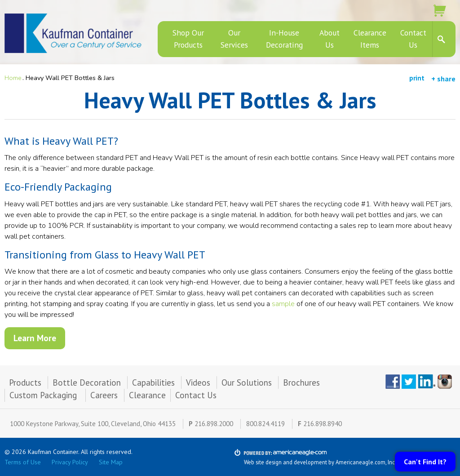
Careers (104, 395)
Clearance (147, 395)
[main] (230, 227)
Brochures (301, 383)
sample (284, 304)
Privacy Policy (70, 462)
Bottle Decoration (87, 383)
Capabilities (153, 383)
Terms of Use (23, 462)
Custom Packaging (44, 395)
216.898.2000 (214, 424)
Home (13, 78)
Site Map (111, 462)
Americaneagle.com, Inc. (366, 462)
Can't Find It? (425, 462)
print (417, 78)
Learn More (35, 338)
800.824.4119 (265, 424)
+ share (443, 79)
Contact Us (196, 395)
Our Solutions (247, 383)
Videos (198, 383)
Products (25, 383)
